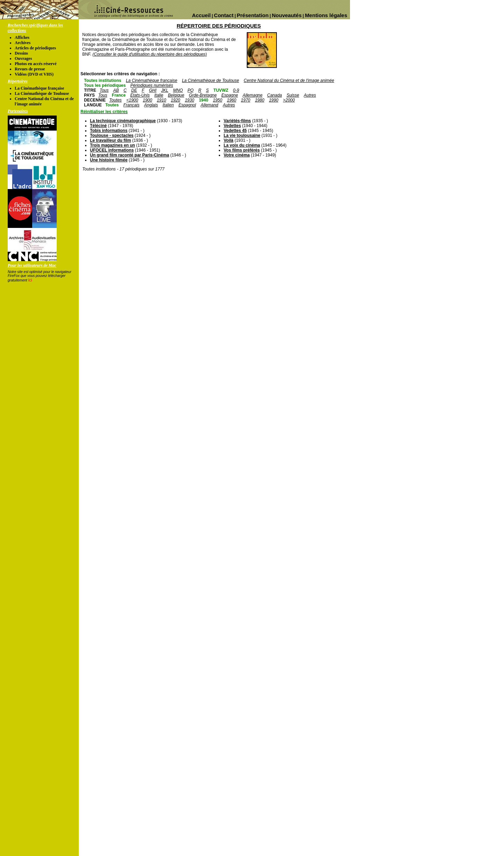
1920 (176, 100)
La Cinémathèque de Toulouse (42, 93)
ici (30, 280)
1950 (218, 100)
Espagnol (187, 105)
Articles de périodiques (35, 48)
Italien (168, 105)
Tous (104, 90)
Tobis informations (109, 131)
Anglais (151, 105)
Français (131, 105)
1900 (148, 100)
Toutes (115, 100)
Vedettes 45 (235, 131)
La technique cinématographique (123, 121)
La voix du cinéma (242, 145)
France (119, 95)
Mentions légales (326, 15)
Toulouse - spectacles (112, 135)
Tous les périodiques (105, 85)
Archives (23, 43)
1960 (232, 100)
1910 (162, 100)
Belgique (176, 95)
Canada (274, 95)
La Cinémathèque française (39, 88)
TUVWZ (221, 90)
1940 (204, 100)
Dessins (21, 53)
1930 (190, 100)
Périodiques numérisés (152, 85)
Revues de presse (30, 69)
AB (116, 90)
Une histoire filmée (109, 160)
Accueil (201, 15)
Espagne (230, 95)
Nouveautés (287, 15)
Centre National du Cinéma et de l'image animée (289, 81)
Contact (224, 15)
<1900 (132, 100)
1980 (260, 100)
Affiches (22, 37)
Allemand (209, 105)
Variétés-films (237, 121)
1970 (246, 100)
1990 (274, 100)
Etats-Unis (140, 95)
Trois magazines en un (113, 145)
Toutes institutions (103, 81)
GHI (153, 90)
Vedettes (232, 126)
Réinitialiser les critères (104, 112)
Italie (159, 95)
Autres (310, 95)
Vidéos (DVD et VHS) (34, 74)
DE (134, 90)
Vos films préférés (242, 150)
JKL (165, 90)
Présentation (253, 15)
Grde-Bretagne (203, 95)
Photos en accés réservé (36, 64)
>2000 (289, 100)
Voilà (229, 140)
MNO (178, 90)
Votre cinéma (237, 155)
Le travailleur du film (110, 140)
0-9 (236, 90)
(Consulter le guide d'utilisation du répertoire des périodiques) (149, 54)
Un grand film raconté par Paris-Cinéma (129, 155)
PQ (191, 90)
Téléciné (98, 126)
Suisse (293, 95)
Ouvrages (23, 58)
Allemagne (253, 95)
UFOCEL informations (112, 150)
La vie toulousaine (242, 135)
